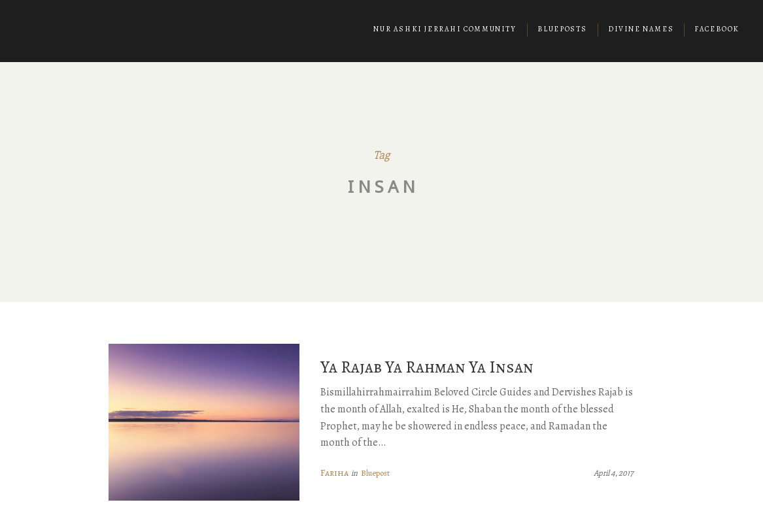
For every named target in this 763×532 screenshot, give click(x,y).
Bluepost (375, 473)
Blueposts (562, 29)
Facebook (717, 29)
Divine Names (641, 29)
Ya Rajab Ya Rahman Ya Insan (427, 367)
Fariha (334, 473)
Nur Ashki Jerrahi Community (445, 29)
